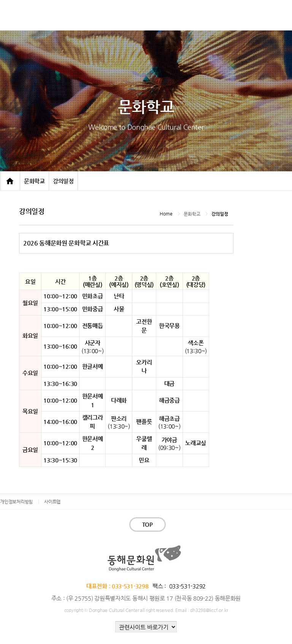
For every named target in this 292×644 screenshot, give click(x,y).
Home (166, 214)
